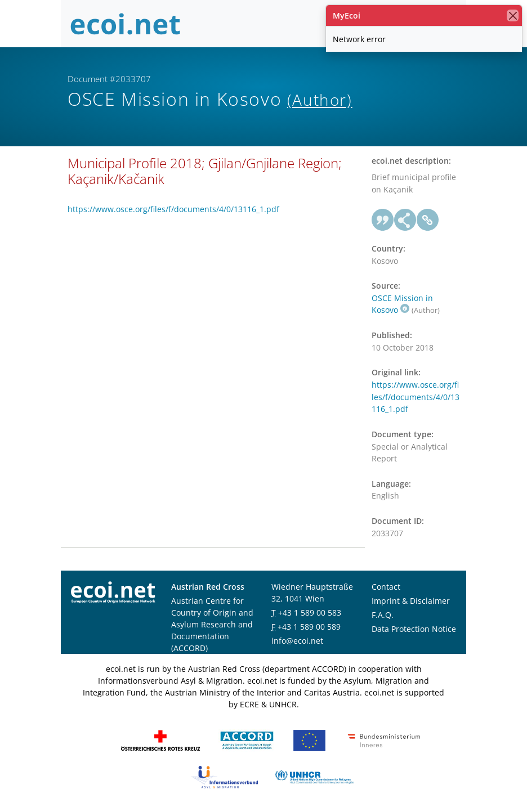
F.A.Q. (383, 615)
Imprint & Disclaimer (411, 601)
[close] (513, 15)
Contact (386, 587)
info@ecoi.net (297, 641)
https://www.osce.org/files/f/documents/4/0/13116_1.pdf (173, 209)
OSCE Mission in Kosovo (402, 304)
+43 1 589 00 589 (309, 627)
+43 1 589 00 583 (310, 613)
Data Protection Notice (414, 629)
